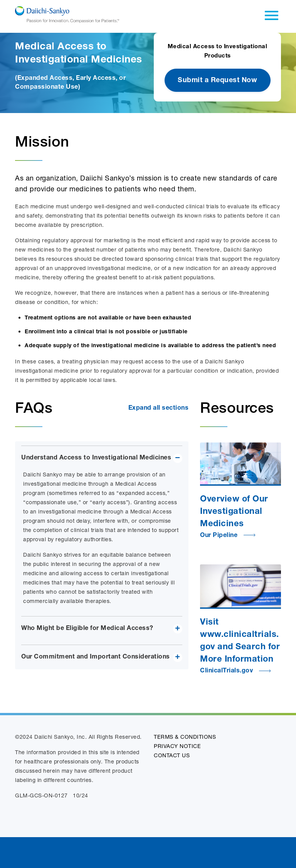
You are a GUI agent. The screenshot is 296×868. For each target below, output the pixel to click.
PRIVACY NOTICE (177, 746)
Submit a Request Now (217, 81)
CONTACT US (172, 755)
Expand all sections (159, 409)
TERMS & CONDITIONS (185, 737)
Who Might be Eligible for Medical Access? (87, 629)
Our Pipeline (228, 536)
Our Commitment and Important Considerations (96, 657)
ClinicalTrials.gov (236, 671)
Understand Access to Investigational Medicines (96, 458)
